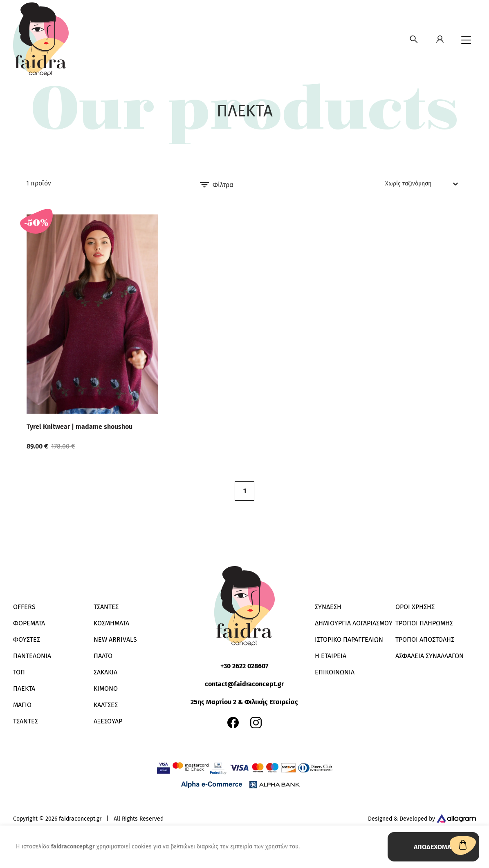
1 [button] (245, 491)
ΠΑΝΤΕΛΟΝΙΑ (32, 656)
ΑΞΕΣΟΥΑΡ (108, 721)
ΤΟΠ (19, 672)
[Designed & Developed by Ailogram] (456, 819)
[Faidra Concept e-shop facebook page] (233, 723)
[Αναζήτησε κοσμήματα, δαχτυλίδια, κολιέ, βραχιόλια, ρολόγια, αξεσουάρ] (414, 39)
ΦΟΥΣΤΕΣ (27, 639)
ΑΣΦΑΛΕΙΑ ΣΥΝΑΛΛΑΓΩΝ (430, 656)
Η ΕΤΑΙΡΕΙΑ (331, 656)
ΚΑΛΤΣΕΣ (106, 705)
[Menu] (466, 40)
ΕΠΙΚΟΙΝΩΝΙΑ (335, 672)
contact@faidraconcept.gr (244, 684)
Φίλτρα (216, 185)
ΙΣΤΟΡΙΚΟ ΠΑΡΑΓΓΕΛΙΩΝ (349, 639)
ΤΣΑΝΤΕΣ (26, 721)
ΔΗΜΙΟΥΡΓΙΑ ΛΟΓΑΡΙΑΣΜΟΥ (354, 623)
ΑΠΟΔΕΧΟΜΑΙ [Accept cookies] (433, 847)
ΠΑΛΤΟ (103, 656)
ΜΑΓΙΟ (22, 705)
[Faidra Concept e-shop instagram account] (256, 723)
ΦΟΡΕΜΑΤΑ (29, 623)
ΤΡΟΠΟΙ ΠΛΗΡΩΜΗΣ (424, 623)
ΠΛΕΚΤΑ (24, 688)
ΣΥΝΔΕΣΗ (328, 607)
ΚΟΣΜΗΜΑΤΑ (111, 623)
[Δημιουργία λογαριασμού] (440, 39)
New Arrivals (115, 639)
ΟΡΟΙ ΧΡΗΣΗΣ (415, 607)
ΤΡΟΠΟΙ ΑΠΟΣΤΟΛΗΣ (425, 639)
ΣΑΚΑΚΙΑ (105, 672)
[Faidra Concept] (41, 39)
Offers (24, 607)
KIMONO (106, 688)
